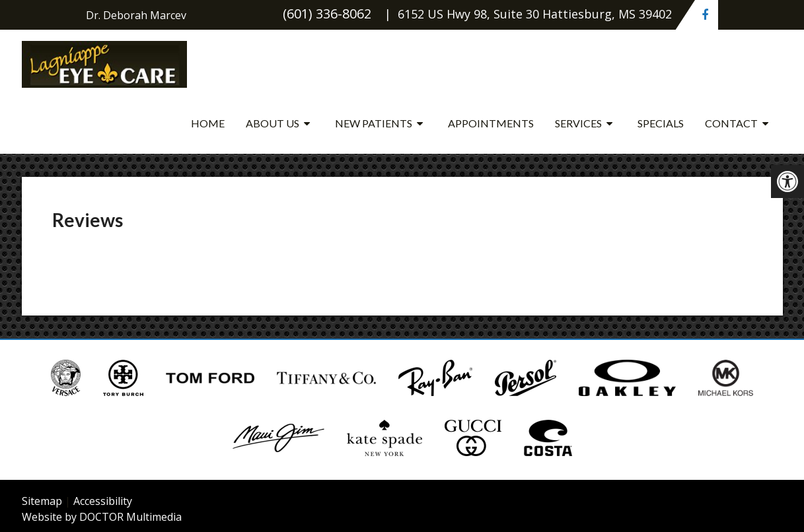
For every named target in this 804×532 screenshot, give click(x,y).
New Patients (374, 123)
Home (208, 123)
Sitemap (42, 501)
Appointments (491, 123)
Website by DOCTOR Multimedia (102, 517)
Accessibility (103, 501)
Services (578, 123)
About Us (273, 123)
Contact (731, 123)
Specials (661, 123)
